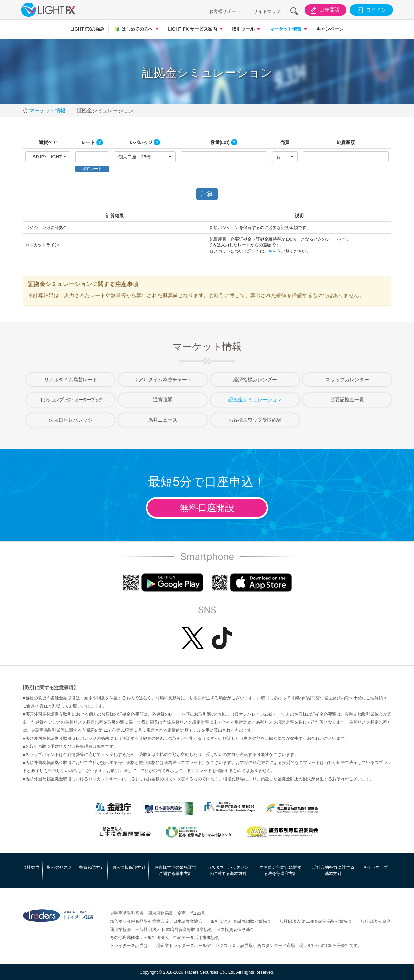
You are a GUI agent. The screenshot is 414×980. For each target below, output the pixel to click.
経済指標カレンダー (255, 379)
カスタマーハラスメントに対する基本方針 (228, 871)
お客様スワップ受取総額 (255, 420)
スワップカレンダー (347, 379)
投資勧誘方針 (92, 867)
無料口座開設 (207, 508)
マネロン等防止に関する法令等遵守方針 (280, 871)
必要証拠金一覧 (347, 399)
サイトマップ (267, 11)
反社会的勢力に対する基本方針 (333, 871)
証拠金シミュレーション (255, 399)
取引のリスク (60, 867)
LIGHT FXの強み (88, 29)
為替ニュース (163, 420)
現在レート (92, 169)
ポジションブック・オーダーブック (71, 399)
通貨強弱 (163, 399)
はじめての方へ (134, 29)
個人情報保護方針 (129, 867)
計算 (207, 194)
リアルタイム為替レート (71, 379)
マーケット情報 (286, 29)
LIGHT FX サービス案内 (192, 29)
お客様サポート (225, 11)
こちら (271, 251)
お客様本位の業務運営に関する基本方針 (175, 871)
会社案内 (31, 867)
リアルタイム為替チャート (163, 379)
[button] (48, 157)
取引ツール (243, 29)
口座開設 (324, 10)
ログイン (371, 10)
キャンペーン (330, 29)
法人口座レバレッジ (71, 420)
